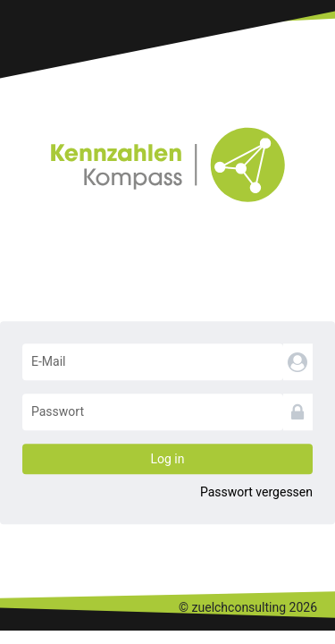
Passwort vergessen (256, 492)
